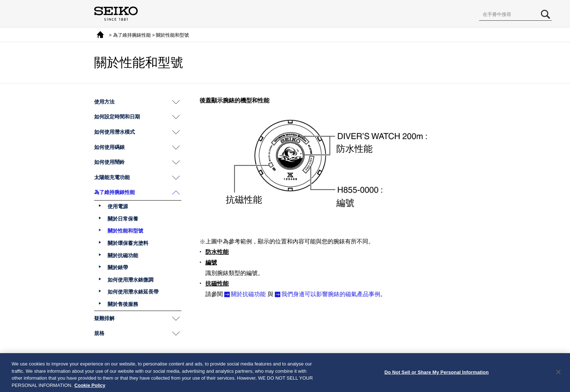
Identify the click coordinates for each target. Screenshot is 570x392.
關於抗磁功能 (248, 294)
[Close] (558, 374)
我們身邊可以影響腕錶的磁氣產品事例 (331, 294)
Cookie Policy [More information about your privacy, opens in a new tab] (90, 387)
